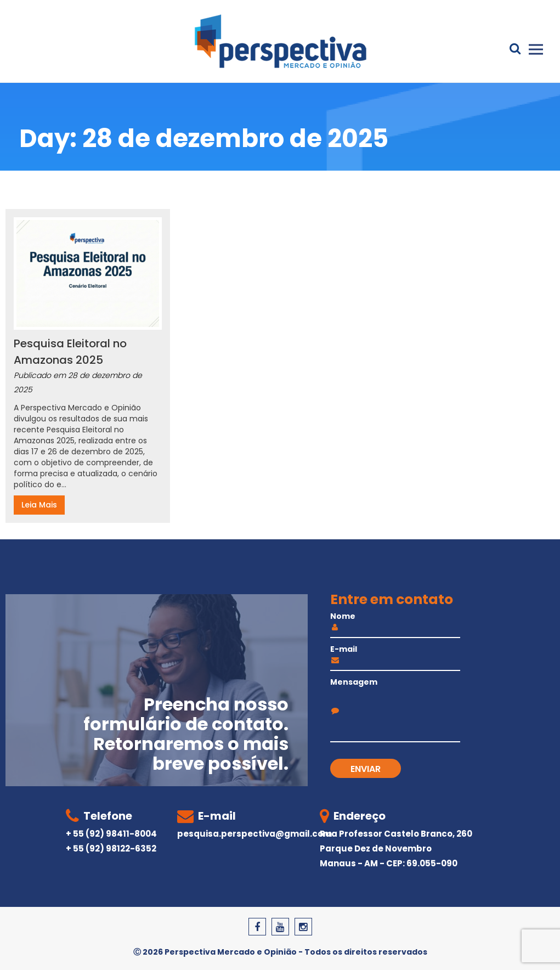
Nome (395, 623)
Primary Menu (536, 49)
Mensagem (395, 695)
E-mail (395, 656)
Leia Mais (39, 505)
